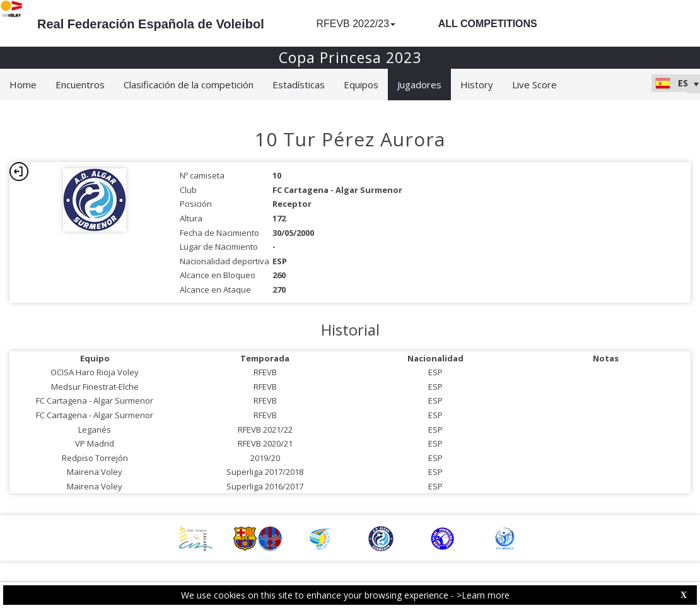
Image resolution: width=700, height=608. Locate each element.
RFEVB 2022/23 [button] (356, 24)
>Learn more (483, 595)
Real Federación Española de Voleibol (151, 24)
